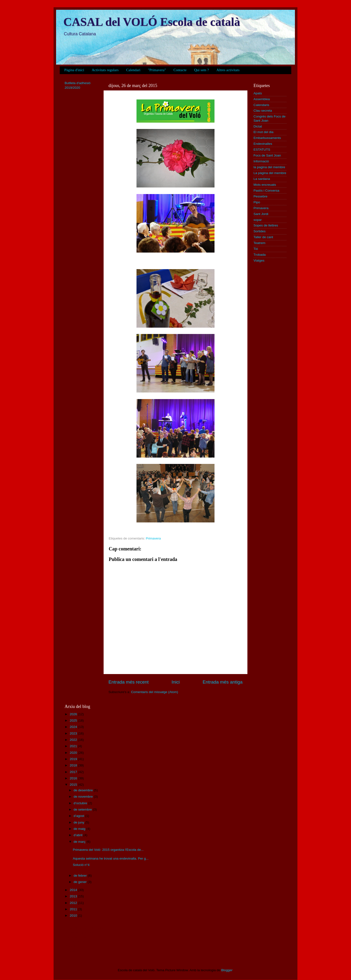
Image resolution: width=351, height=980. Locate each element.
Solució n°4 (81, 865)
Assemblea (262, 99)
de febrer (81, 876)
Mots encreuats (265, 185)
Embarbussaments (267, 138)
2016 (74, 778)
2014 (74, 890)
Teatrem (259, 243)
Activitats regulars (105, 70)
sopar (258, 220)
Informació (261, 161)
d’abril (78, 835)
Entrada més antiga (223, 682)
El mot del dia (263, 132)
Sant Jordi (261, 214)
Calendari (133, 70)
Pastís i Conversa (266, 191)
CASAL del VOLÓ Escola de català (152, 22)
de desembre (84, 790)
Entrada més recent (129, 682)
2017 (74, 772)
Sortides (260, 231)
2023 (74, 733)
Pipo (257, 202)
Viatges (259, 260)
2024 (74, 727)
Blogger (227, 970)
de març (80, 842)
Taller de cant (263, 237)
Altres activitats (228, 70)
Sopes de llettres (266, 225)
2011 (74, 909)
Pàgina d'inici (74, 70)
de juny (79, 822)
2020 (74, 753)
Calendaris (261, 105)
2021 (74, 746)
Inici (176, 682)
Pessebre (260, 196)
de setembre (83, 809)
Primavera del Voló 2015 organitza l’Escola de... (108, 850)
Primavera (153, 538)
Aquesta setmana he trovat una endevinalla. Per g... (111, 858)
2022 (74, 740)
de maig (80, 829)
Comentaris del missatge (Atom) (155, 692)
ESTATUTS (262, 150)
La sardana (262, 179)
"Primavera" (157, 70)
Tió (256, 249)
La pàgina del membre (270, 173)
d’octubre (81, 803)
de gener (81, 882)
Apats (258, 93)
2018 (74, 765)
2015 (74, 785)
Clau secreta (263, 111)
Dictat (258, 126)
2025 (74, 720)
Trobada (260, 255)
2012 (74, 903)
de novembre (84, 797)
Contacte (180, 70)
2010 (74, 916)
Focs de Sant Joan (267, 155)
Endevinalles (263, 144)
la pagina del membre (269, 167)
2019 (74, 759)
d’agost (79, 816)
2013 (74, 896)
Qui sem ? (201, 70)
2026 (74, 714)
